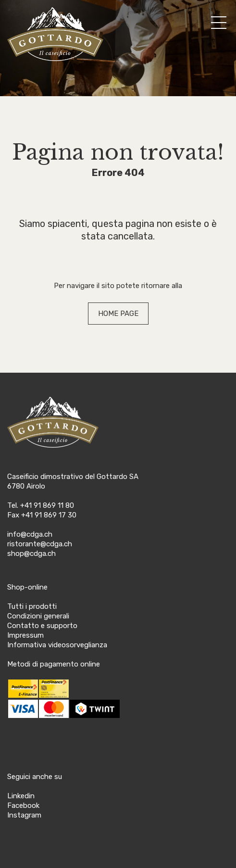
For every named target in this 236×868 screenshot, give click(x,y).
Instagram (24, 815)
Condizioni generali (38, 616)
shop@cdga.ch (31, 554)
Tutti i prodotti (32, 606)
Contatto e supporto (42, 626)
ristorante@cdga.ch (40, 544)
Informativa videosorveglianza (57, 645)
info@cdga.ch (30, 534)
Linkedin (21, 796)
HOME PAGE (118, 314)
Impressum (25, 635)
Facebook (23, 805)
